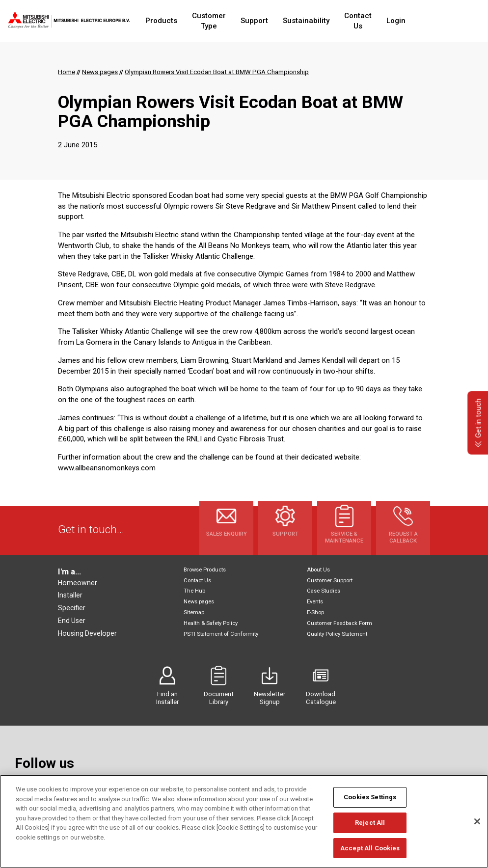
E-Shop (315, 612)
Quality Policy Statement (337, 634)
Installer (70, 595)
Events (315, 602)
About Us (318, 570)
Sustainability (326, 21)
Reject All (370, 829)
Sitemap (194, 612)
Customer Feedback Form (339, 623)
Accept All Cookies (370, 855)
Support (274, 21)
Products (163, 21)
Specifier (72, 608)
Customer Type (219, 21)
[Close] (477, 828)
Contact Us (383, 21)
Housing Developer (87, 633)
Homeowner (78, 583)
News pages (199, 602)
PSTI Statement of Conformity (221, 634)
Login (426, 21)
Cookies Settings (370, 804)
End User (72, 621)
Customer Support (330, 581)
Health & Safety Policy (211, 623)
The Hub (194, 591)
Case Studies (324, 591)
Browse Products (205, 570)
